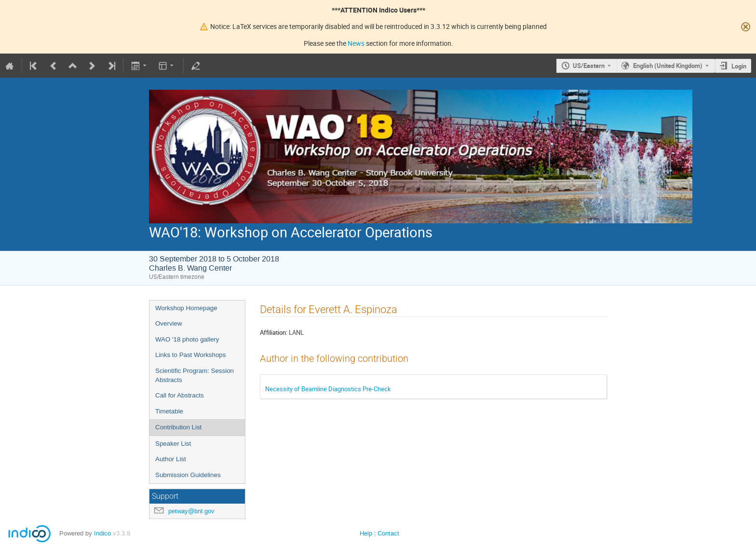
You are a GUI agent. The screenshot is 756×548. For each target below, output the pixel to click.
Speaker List (173, 444)
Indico (102, 533)
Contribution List (178, 427)
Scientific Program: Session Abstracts (195, 375)
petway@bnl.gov (191, 511)
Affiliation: (274, 332)
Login (739, 66)
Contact (388, 533)
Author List (171, 459)
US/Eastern (589, 66)
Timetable (169, 411)
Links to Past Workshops (190, 355)
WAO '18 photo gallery (187, 339)
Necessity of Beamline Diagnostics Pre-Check (328, 389)
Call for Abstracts (180, 395)
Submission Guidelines (188, 475)
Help (366, 533)
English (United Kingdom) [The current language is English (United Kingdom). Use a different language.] (668, 66)
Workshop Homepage (186, 308)
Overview (169, 323)
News (356, 43)
